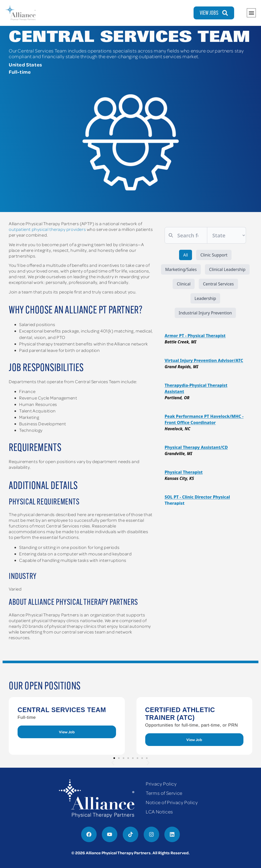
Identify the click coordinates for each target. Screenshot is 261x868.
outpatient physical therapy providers (47, 229)
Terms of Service (164, 793)
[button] (251, 13)
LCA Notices (159, 812)
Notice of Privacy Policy (172, 802)
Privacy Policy (161, 784)
